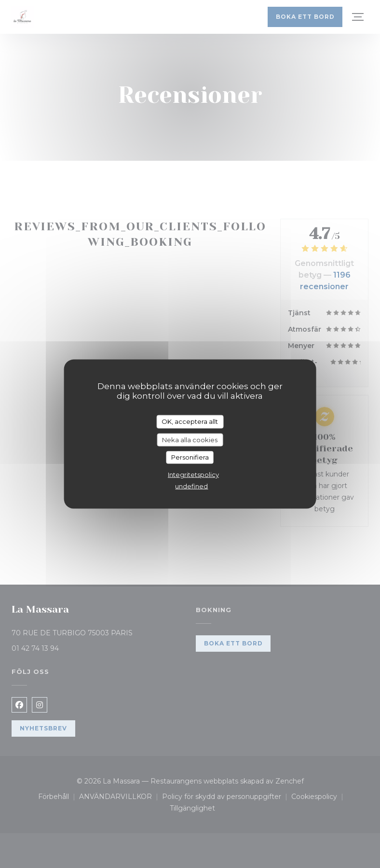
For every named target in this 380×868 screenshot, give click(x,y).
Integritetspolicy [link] (193, 474)
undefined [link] (191, 486)
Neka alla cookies (190, 439)
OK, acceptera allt (190, 421)
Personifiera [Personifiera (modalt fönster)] (190, 457)
